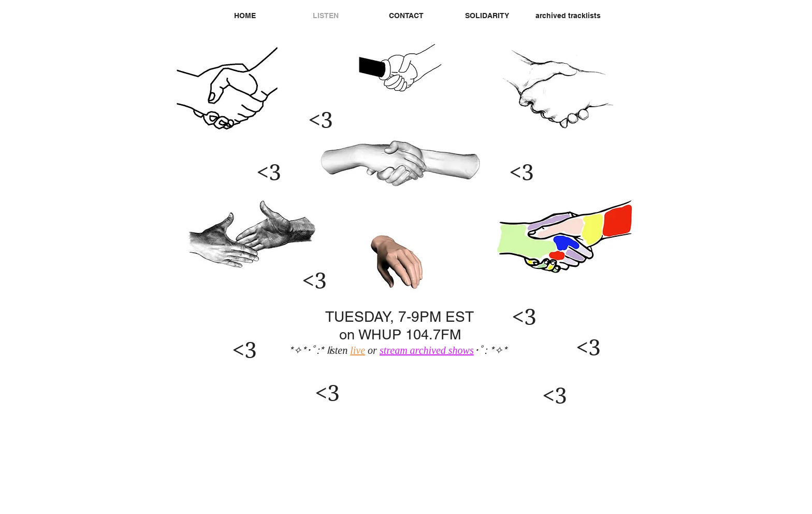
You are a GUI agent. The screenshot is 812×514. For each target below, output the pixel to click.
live (358, 350)
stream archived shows (427, 350)
